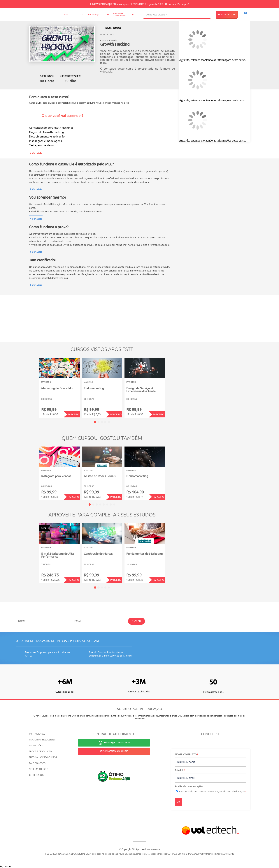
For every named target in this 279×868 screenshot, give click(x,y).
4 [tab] (105, 422)
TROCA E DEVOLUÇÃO (40, 752)
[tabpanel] (60, 388)
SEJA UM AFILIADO (39, 769)
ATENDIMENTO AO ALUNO (114, 751)
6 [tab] (107, 504)
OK (178, 802)
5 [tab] (109, 422)
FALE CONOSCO (37, 763)
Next (170, 385)
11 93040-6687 (117, 743)
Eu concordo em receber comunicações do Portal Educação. (213, 792)
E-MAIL (180, 770)
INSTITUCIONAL (37, 734)
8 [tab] (114, 504)
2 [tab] (99, 422)
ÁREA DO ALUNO (227, 15)
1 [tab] (95, 422)
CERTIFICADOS (37, 775)
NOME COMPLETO (186, 755)
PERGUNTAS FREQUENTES (42, 740)
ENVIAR (136, 621)
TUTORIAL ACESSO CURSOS (43, 757)
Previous (34, 385)
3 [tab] (102, 422)
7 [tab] (111, 504)
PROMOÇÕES (36, 746)
